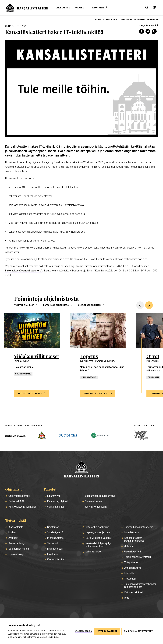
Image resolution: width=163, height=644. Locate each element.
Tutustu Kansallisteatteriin (139, 527)
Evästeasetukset (134, 592)
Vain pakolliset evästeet (138, 631)
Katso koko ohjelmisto (56, 305)
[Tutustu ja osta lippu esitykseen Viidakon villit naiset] (34, 353)
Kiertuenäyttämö (56, 560)
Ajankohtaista (16, 527)
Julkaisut (129, 546)
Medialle (129, 573)
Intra (127, 598)
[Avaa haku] (147, 8)
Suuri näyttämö (55, 533)
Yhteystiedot (131, 562)
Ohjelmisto (63, 8)
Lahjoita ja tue (93, 552)
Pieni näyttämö (55, 538)
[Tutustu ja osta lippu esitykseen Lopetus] (101, 353)
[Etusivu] (81, 469)
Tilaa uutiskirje (16, 554)
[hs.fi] (16, 436)
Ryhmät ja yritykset (58, 501)
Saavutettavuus (94, 501)
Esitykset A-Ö (16, 501)
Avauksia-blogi (17, 543)
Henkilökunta (131, 533)
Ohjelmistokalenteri (89, 305)
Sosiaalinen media (19, 549)
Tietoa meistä (99, 8)
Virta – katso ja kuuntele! (22, 507)
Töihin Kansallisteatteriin (138, 557)
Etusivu (98, 20)
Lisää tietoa (53, 637)
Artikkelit (13, 538)
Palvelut (80, 8)
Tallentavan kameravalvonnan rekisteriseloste (140, 586)
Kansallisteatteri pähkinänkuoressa (134, 539)
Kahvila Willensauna (96, 507)
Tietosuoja (130, 579)
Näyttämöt (53, 527)
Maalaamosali (55, 549)
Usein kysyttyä (133, 552)
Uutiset (12, 533)
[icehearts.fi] (141, 436)
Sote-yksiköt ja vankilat (99, 538)
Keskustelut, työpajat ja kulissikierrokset (98, 545)
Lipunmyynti (54, 496)
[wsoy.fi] (42, 436)
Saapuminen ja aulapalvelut (100, 496)
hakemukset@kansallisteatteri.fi (24, 271)
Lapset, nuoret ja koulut (98, 533)
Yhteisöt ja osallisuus (97, 527)
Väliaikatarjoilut (55, 507)
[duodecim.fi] (68, 436)
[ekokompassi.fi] (100, 436)
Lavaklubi (52, 554)
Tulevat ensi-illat (24, 305)
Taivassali (53, 543)
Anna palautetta (133, 568)
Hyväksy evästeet (107, 631)
